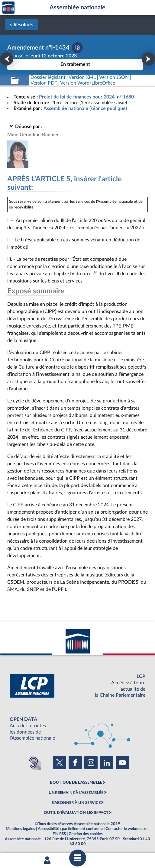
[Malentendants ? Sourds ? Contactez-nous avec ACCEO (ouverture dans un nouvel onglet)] (34, 763)
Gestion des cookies (86, 834)
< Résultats (21, 25)
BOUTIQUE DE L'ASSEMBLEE (76, 782)
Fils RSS (59, 834)
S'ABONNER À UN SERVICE (76, 803)
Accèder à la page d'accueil (8, 8)
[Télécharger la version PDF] (77, 48)
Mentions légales (20, 829)
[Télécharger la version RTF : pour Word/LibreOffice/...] (88, 83)
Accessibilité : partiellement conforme (70, 829)
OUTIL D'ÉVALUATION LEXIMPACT (76, 813)
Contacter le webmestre (126, 829)
